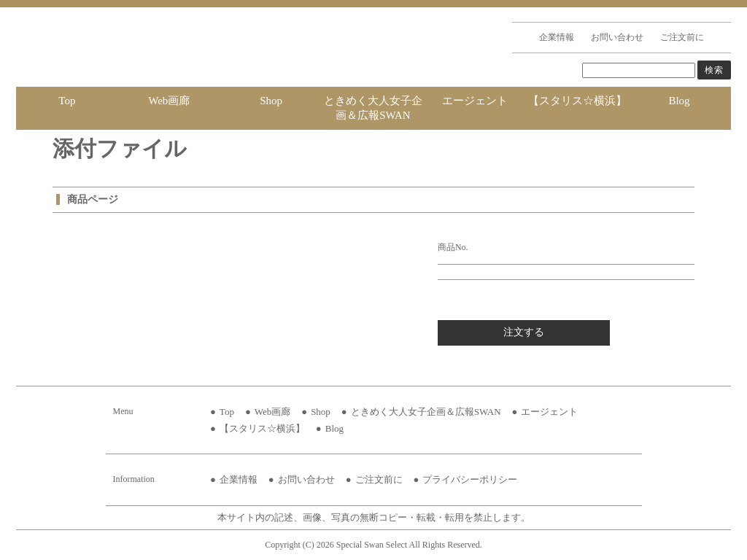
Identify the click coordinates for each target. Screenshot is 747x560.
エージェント (475, 101)
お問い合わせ (617, 37)
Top (67, 101)
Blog (679, 101)
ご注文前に (682, 37)
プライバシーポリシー (470, 479)
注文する (524, 332)
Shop (271, 101)
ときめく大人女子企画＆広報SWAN (373, 108)
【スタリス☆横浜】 (577, 101)
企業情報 (557, 37)
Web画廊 (169, 101)
